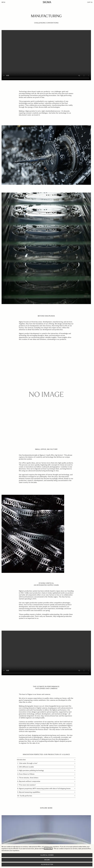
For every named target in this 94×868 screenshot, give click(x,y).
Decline (47, 860)
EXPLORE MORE (46, 808)
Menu (3, 2)
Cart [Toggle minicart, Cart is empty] (90, 2)
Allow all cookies (47, 855)
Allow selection (47, 864)
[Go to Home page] (47, 2)
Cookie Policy (48, 849)
